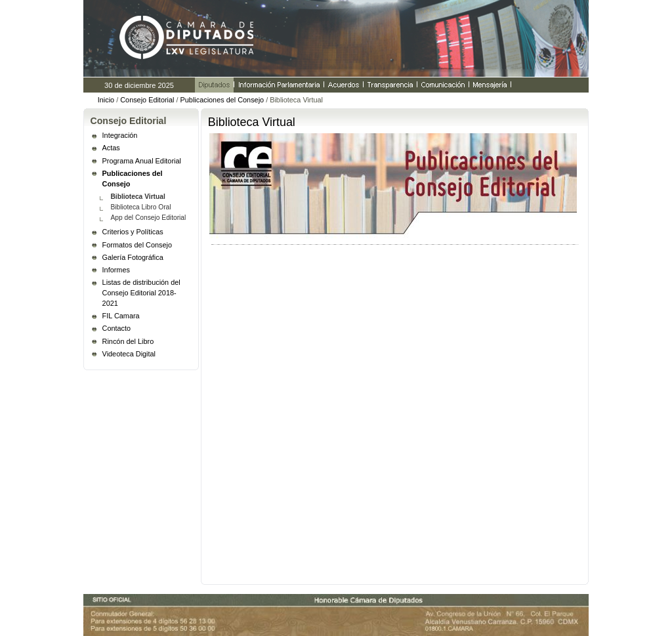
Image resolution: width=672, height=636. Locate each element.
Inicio (106, 100)
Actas (111, 148)
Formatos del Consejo (137, 245)
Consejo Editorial (147, 100)
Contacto (117, 328)
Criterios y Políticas (133, 232)
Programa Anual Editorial (142, 161)
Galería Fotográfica (133, 257)
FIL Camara (121, 316)
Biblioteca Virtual (137, 197)
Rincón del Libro (128, 341)
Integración (120, 135)
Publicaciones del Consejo (222, 100)
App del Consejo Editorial (148, 218)
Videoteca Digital (129, 354)
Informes (116, 270)
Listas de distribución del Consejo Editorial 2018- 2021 (141, 293)
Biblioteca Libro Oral (140, 207)
